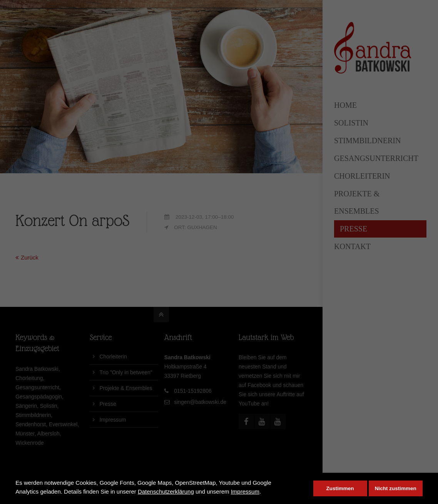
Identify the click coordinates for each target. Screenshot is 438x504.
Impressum (245, 491)
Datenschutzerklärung (166, 491)
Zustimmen (340, 488)
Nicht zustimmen (396, 488)
